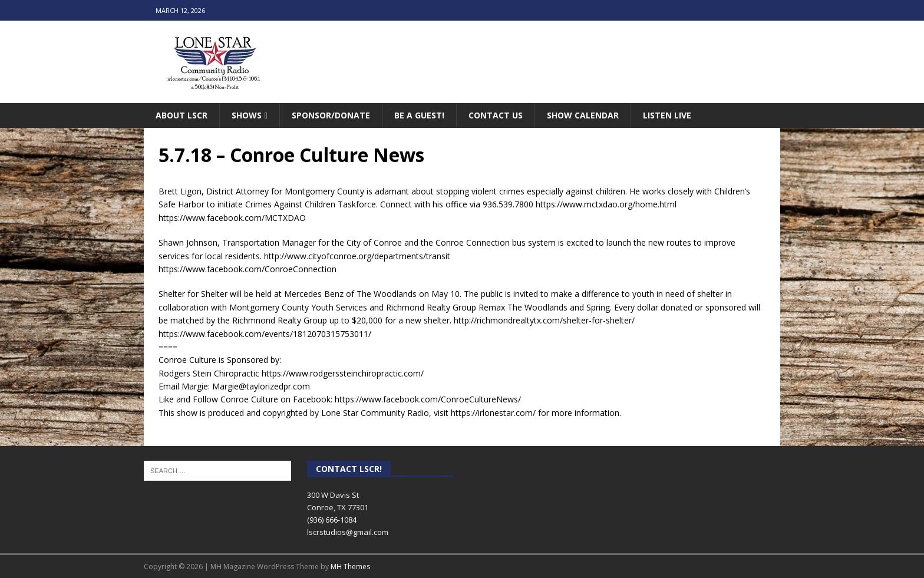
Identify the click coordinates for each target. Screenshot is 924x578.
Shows (247, 115)
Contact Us (496, 115)
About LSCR (181, 115)
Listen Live (667, 115)
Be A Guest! (419, 115)
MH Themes (350, 567)
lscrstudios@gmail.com (348, 532)
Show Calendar (583, 115)
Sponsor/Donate (331, 115)
